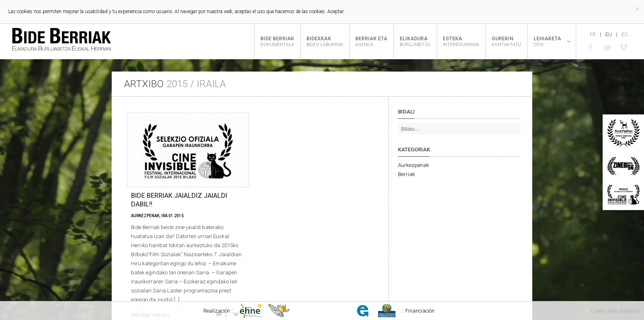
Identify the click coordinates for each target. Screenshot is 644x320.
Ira (164, 216)
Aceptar (336, 12)
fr (593, 34)
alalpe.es (629, 311)
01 (171, 216)
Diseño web (604, 311)
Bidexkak (325, 42)
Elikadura (415, 42)
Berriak (407, 174)
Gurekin (506, 42)
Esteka (461, 42)
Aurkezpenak (145, 216)
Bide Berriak (277, 42)
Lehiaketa (549, 42)
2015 (179, 216)
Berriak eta (371, 42)
